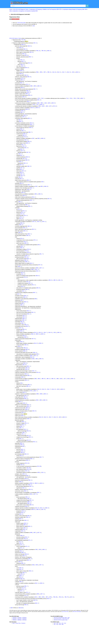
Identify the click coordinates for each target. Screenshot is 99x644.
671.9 (26, 610)
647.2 (22, 178)
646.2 (22, 81)
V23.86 (39, 478)
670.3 (21, 557)
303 (39, 388)
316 (61, 388)
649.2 (27, 95)
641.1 (23, 62)
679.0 (38, 381)
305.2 (48, 388)
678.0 (22, 244)
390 (38, 105)
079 (50, 612)
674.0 (55, 108)
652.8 (26, 263)
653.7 (22, 252)
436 (47, 108)
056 (31, 506)
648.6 (53, 105)
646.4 (26, 408)
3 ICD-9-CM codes (21, 23)
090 (31, 546)
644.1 (25, 236)
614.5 (59, 73)
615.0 (34, 227)
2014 (18, 632)
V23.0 (22, 476)
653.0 (24, 54)
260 (33, 367)
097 (35, 546)
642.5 (21, 467)
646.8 (24, 99)
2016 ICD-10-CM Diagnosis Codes (60, 632)
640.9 (37, 282)
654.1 (27, 261)
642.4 (26, 465)
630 (36, 306)
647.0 (22, 171)
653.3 (21, 124)
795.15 (61, 612)
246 (40, 563)
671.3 (21, 555)
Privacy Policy (18, 638)
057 (47, 612)
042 (36, 612)
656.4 (28, 184)
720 (39, 100)
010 (33, 579)
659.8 (26, 620)
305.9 (53, 388)
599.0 (49, 73)
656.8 (22, 253)
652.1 (29, 103)
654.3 (26, 332)
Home (11, 9)
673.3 (22, 222)
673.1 (28, 86)
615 (73, 73)
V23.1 (43, 484)
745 (34, 106)
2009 (13, 635)
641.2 (23, 281)
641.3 (60, 287)
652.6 (27, 377)
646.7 (35, 91)
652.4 (25, 233)
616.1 (37, 598)
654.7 (21, 590)
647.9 (23, 154)
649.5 (21, 531)
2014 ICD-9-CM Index (77, 627)
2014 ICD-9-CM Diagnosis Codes (21, 9)
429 (49, 105)
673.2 (23, 217)
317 (65, 388)
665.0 (31, 517)
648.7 (82, 100)
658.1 (27, 209)
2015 (34, 26)
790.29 (43, 51)
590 (37, 73)
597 (45, 73)
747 (37, 106)
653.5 (23, 67)
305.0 (43, 388)
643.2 (37, 618)
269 (37, 367)
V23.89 (28, 479)
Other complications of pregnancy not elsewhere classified (24, 11)
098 (37, 274)
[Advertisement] (37, 32)
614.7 (64, 73)
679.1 (35, 246)
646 (12, 623)
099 (38, 609)
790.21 (38, 51)
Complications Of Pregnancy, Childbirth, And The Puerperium (45, 9)
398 (42, 105)
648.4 (26, 383)
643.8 (35, 615)
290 (35, 388)
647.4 (22, 159)
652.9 (24, 373)
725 (74, 100)
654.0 (27, 69)
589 (41, 403)
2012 (13, 634)
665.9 (25, 356)
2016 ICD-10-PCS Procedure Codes (61, 635)
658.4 (22, 84)
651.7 (41, 260)
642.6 (31, 125)
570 (31, 400)
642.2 (24, 149)
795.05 (55, 612)
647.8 (28, 156)
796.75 (66, 612)
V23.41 (27, 482)
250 (38, 141)
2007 (23, 635)
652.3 (29, 414)
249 (33, 141)
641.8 (28, 288)
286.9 (55, 287)
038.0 (33, 522)
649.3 (25, 117)
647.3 (24, 175)
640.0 (27, 296)
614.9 (69, 73)
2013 (23, 632)
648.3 (26, 143)
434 (43, 108)
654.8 (26, 56)
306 (57, 388)
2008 (18, 635)
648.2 (39, 87)
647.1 (23, 148)
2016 (55, 638)
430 (39, 108)
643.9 (49, 613)
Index (16, 632)
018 (37, 579)
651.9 (25, 542)
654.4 (22, 61)
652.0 (22, 593)
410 (45, 105)
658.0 (27, 419)
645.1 (23, 460)
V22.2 (35, 43)
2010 (23, 634)
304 (36, 198)
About (14, 638)
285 (35, 87)
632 (42, 186)
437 (50, 108)
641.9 (23, 279)
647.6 (23, 179)
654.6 (21, 48)
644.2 (34, 202)
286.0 (50, 287)
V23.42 (27, 474)
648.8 (49, 51)
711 (67, 100)
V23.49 (29, 481)
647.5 (21, 168)
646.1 (20, 206)
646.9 (23, 45)
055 (43, 612)
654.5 (27, 334)
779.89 (23, 40)
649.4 (21, 230)
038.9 (38, 522)
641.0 (30, 64)
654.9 (31, 53)
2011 (18, 634)
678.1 (24, 119)
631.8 (30, 501)
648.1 (21, 173)
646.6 (22, 72)
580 (37, 403)
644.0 (34, 421)
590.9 (38, 342)
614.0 (54, 73)
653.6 (26, 309)
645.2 (23, 462)
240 (36, 563)
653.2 (20, 122)
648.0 (43, 141)
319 (68, 388)
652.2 (39, 102)
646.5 (28, 92)
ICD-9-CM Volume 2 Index (15, 39)
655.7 (29, 189)
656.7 (30, 58)
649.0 (21, 527)
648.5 (42, 106)
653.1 (29, 121)
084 (31, 364)
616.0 (32, 110)
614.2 (42, 520)
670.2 (23, 524)
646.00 (21, 623)
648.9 (29, 78)
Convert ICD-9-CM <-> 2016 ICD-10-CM (61, 634)
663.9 (25, 50)
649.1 (20, 411)
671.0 (23, 602)
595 (41, 73)
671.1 (24, 604)
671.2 (30, 553)
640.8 (23, 386)
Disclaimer (23, 638)
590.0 (33, 342)
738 (78, 100)
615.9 (39, 227)
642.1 (22, 152)
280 (31, 87)
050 (40, 612)
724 (42, 100)
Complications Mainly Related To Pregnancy (75, 9)
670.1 (44, 227)
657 (22, 307)
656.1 (39, 505)
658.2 (30, 211)
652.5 (34, 235)
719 (71, 100)
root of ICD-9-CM (65, 627)
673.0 (23, 80)
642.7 (32, 127)
